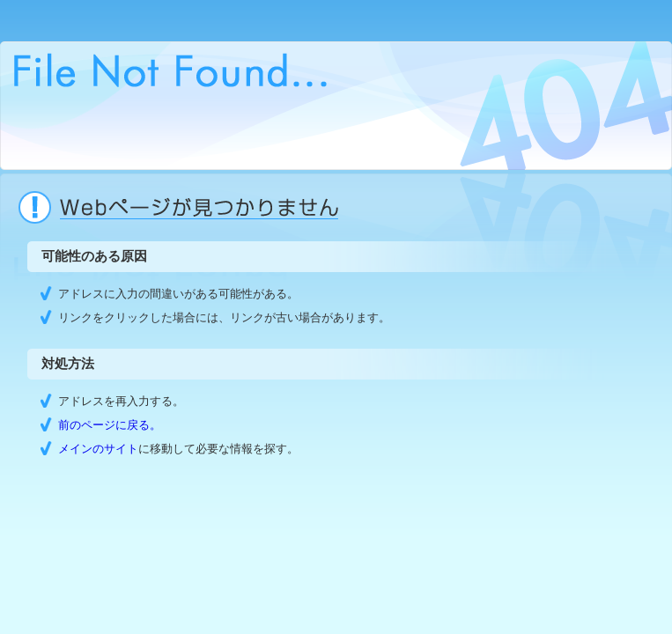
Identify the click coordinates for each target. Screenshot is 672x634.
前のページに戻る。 (110, 425)
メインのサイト (98, 449)
